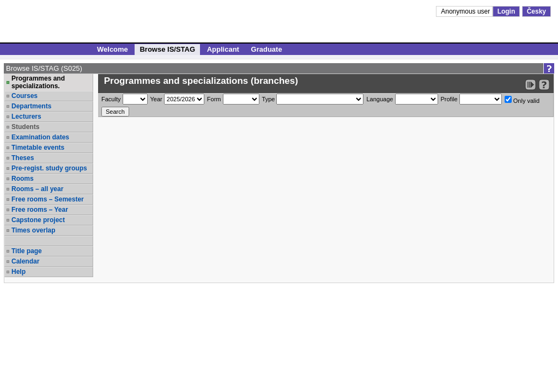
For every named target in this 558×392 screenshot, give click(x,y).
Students (25, 127)
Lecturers (26, 117)
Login (507, 11)
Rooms (23, 179)
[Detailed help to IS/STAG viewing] (544, 85)
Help (19, 272)
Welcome (113, 49)
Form (214, 99)
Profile (449, 99)
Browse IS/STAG (167, 49)
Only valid (522, 100)
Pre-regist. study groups (49, 168)
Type (269, 99)
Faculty (111, 99)
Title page (27, 251)
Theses (23, 158)
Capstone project (38, 220)
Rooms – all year (37, 189)
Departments (31, 106)
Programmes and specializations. (38, 82)
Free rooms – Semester (48, 199)
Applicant (223, 49)
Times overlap (33, 230)
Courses (25, 96)
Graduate (267, 49)
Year (156, 99)
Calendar (25, 261)
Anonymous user (466, 11)
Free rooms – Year (40, 210)
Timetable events (38, 148)
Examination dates (40, 137)
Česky (536, 11)
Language (380, 99)
